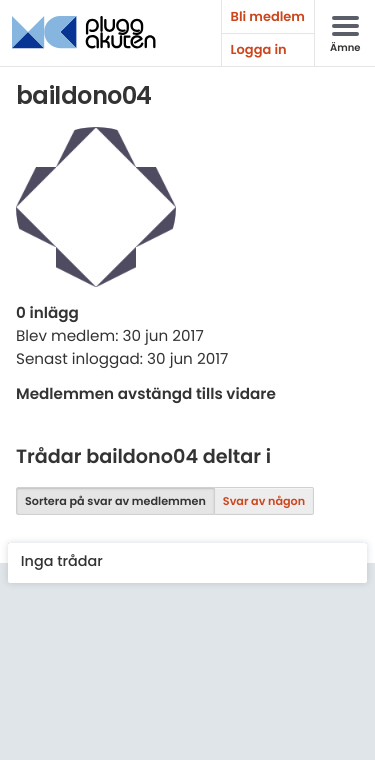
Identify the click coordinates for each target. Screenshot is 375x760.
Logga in (259, 49)
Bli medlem (268, 16)
